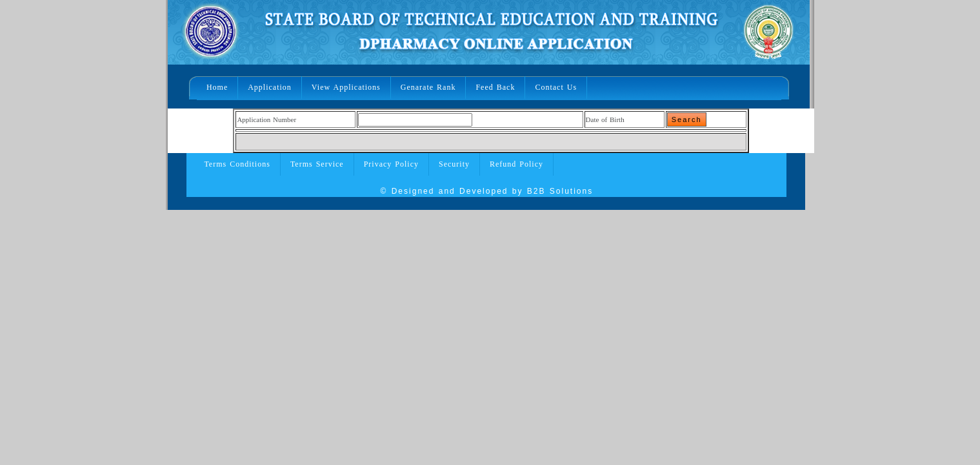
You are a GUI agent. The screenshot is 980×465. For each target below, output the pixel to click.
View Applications (346, 87)
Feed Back (495, 87)
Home (217, 87)
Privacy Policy (391, 164)
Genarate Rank (428, 87)
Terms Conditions (237, 164)
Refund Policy (516, 164)
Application (270, 87)
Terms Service (317, 164)
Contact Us (556, 87)
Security (454, 164)
